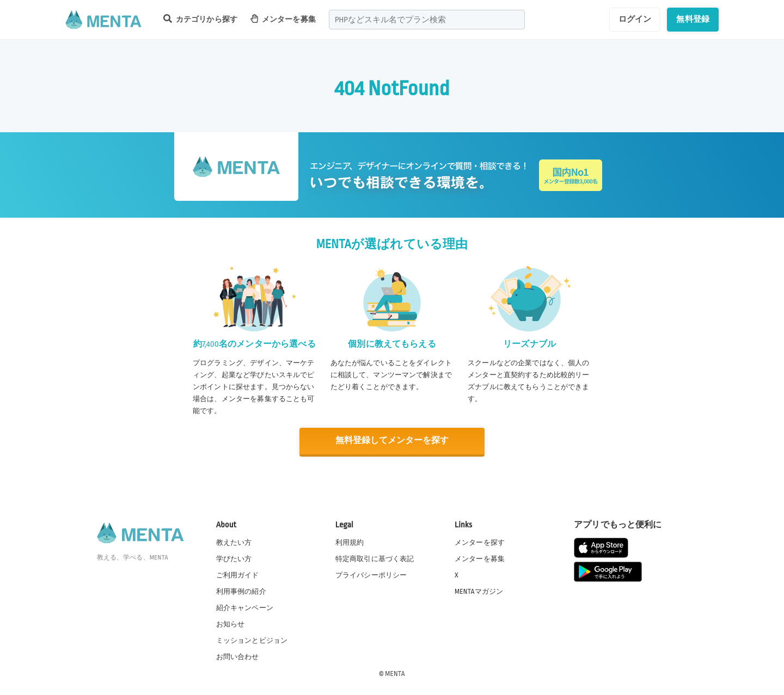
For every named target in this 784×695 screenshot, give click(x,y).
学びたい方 (234, 558)
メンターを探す (480, 542)
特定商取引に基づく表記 (375, 558)
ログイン (635, 19)
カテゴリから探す (200, 19)
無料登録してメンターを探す (392, 441)
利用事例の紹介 (241, 591)
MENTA (395, 673)
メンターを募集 (283, 19)
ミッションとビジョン (252, 640)
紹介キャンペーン (245, 607)
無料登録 (693, 19)
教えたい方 (234, 542)
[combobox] (427, 20)
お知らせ (231, 624)
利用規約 (350, 542)
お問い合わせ (238, 656)
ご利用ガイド (238, 575)
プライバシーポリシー (371, 575)
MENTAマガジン (479, 591)
